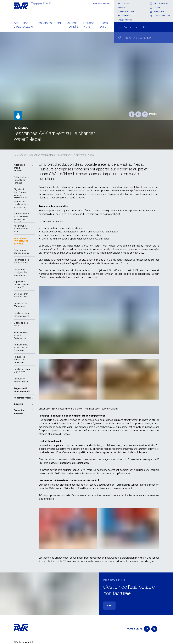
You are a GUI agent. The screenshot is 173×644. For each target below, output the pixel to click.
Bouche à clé (89, 25)
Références (124, 16)
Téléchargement (126, 12)
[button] (24, 168)
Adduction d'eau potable (23, 25)
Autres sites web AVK (101, 4)
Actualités (123, 3)
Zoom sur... (104, 25)
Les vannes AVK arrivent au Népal (76, 155)
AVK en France (125, 20)
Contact (122, 8)
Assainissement (49, 23)
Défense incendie (72, 25)
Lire (109, 605)
